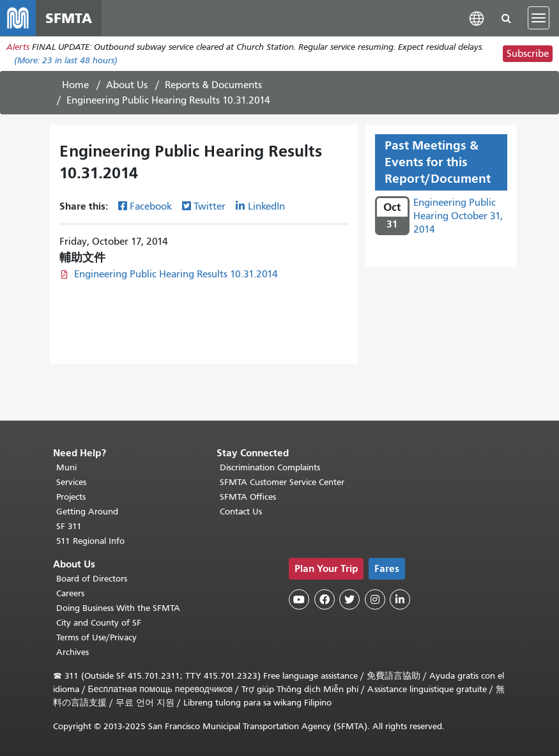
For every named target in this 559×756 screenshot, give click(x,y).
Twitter (210, 206)
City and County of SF (99, 623)
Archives (73, 652)
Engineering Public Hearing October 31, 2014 (458, 216)
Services (71, 482)
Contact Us (241, 512)
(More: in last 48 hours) (66, 60)
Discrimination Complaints (270, 467)
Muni (66, 467)
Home (75, 85)
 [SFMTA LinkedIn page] (400, 599)
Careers (70, 593)
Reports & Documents (213, 85)
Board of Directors (92, 579)
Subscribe (528, 54)
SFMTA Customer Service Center (282, 482)
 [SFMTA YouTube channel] (299, 599)
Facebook (151, 206)
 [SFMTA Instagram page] (375, 599)
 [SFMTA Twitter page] (349, 599)
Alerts (18, 47)
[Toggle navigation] (539, 18)
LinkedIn (266, 206)
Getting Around (87, 512)
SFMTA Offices (248, 497)
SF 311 (69, 526)
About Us (127, 85)
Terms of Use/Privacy (96, 637)
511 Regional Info (90, 541)
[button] (477, 18)
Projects (71, 497)
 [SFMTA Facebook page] (325, 599)
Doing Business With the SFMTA (118, 608)
